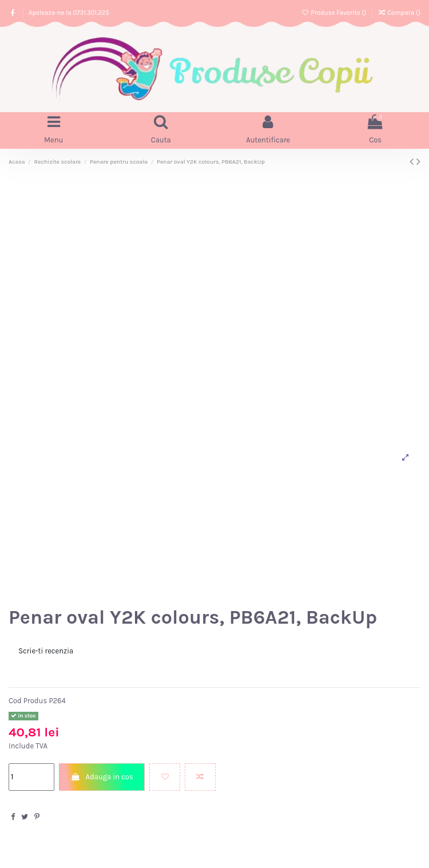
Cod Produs (28, 701)
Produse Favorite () (334, 13)
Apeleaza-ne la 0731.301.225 (69, 13)
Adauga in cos (102, 777)
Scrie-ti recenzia (46, 651)
